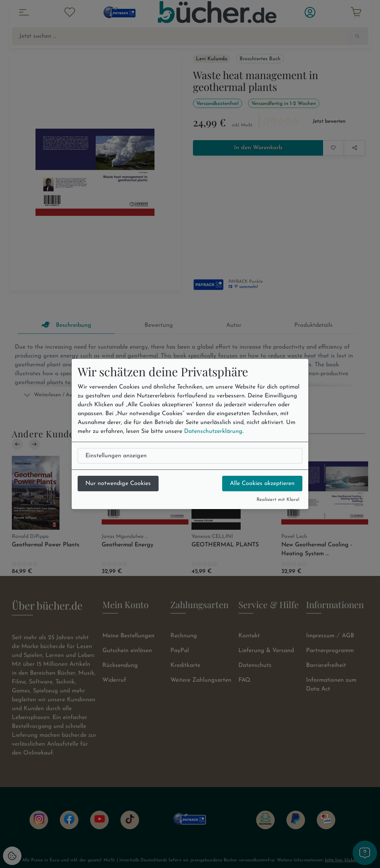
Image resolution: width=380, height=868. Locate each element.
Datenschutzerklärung (213, 431)
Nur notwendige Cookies (118, 484)
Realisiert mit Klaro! (278, 500)
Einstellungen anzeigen (116, 456)
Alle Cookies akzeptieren (262, 484)
